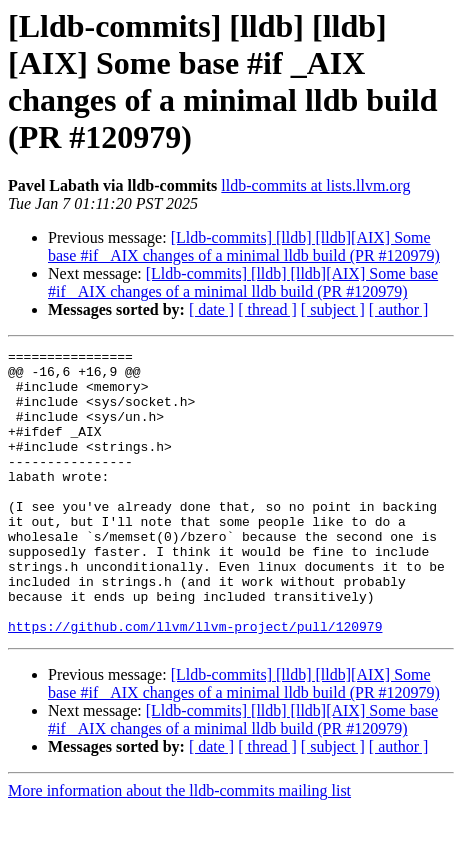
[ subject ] (333, 309)
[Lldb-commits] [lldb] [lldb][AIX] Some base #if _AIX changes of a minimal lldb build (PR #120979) (244, 246)
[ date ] (211, 309)
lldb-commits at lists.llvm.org (315, 185)
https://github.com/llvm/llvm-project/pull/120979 (195, 683)
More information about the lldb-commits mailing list (179, 847)
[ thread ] (267, 309)
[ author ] (399, 309)
